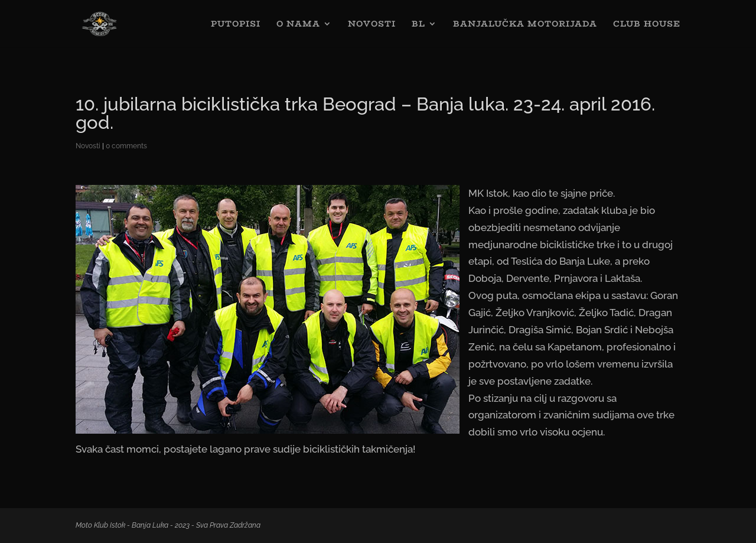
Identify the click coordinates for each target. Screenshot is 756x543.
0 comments (126, 146)
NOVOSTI (372, 25)
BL (418, 25)
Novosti (88, 146)
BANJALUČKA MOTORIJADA (525, 25)
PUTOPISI (236, 25)
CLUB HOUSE (647, 25)
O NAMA (298, 25)
